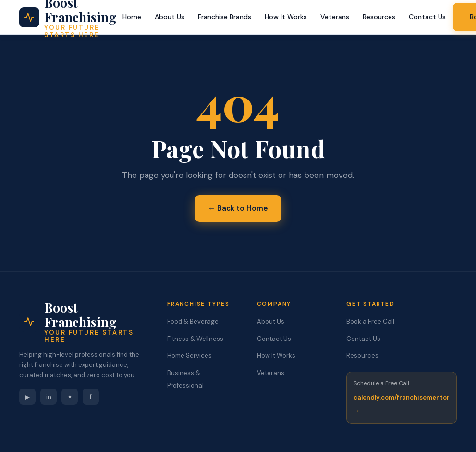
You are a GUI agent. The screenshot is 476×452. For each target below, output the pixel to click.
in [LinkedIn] (49, 397)
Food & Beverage (193, 321)
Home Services (189, 356)
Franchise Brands (225, 17)
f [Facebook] (91, 397)
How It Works (286, 17)
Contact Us (427, 17)
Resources (379, 17)
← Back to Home (238, 208)
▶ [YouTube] (27, 397)
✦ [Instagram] (70, 397)
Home (132, 17)
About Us (170, 17)
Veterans (335, 17)
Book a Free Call (370, 321)
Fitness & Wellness (195, 339)
